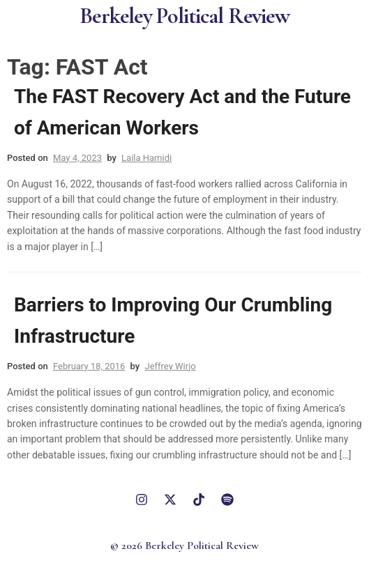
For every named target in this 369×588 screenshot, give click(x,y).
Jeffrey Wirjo (170, 366)
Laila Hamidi (146, 158)
